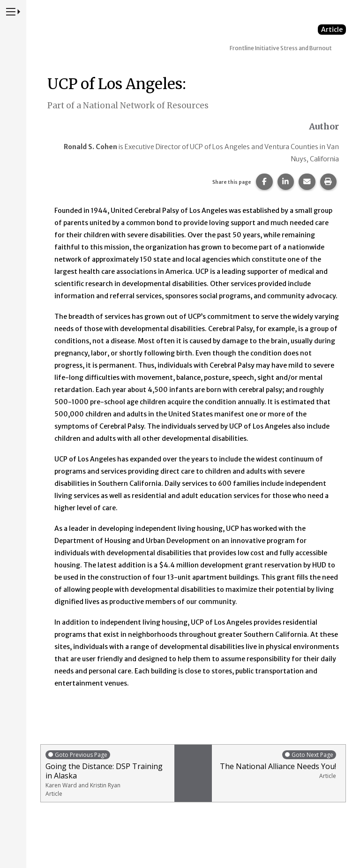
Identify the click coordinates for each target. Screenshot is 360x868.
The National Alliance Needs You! (276, 765)
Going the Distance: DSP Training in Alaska (108, 774)
